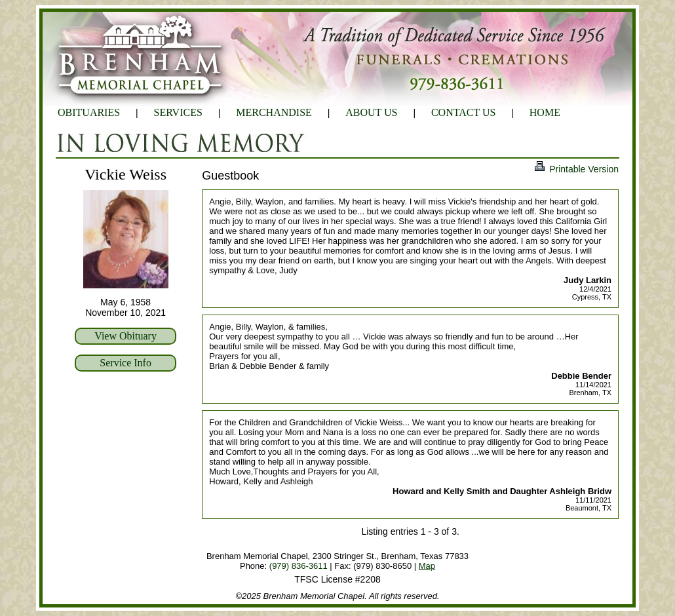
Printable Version (576, 169)
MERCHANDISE (274, 112)
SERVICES (178, 112)
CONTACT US (463, 112)
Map (427, 566)
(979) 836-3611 (299, 566)
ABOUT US (371, 112)
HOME (545, 112)
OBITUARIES (89, 112)
